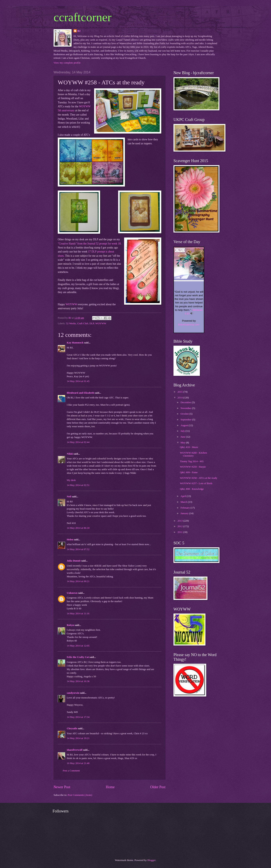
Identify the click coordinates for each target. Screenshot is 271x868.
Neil (69, 497)
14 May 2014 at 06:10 (78, 528)
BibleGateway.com (189, 325)
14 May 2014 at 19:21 (78, 738)
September (186, 420)
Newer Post (62, 787)
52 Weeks (71, 323)
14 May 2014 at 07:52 (78, 549)
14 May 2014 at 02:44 (78, 442)
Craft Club (83, 323)
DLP (92, 323)
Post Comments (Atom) (80, 795)
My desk (71, 480)
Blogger (151, 860)
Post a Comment (71, 771)
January (185, 513)
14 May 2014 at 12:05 (78, 646)
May (183, 443)
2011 (180, 532)
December (186, 402)
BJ (79, 31)
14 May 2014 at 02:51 (78, 485)
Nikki (70, 454)
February (185, 508)
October (185, 414)
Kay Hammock (75, 343)
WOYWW (71, 304)
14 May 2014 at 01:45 (78, 381)
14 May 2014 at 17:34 (78, 717)
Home (110, 787)
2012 (180, 526)
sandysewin (73, 693)
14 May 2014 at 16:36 (78, 681)
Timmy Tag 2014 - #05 (192, 461)
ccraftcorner (83, 17)
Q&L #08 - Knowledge (192, 489)
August (184, 425)
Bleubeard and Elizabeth (80, 393)
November (186, 408)
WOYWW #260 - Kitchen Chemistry (193, 454)
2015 (180, 392)
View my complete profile (67, 63)
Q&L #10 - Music (189, 447)
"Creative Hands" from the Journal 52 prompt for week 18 (89, 244)
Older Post (158, 787)
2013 (180, 521)
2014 (180, 398)
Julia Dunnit (74, 561)
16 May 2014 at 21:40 (78, 763)
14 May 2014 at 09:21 (78, 581)
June (183, 437)
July (183, 431)
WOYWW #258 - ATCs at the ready (198, 478)
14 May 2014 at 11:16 (78, 614)
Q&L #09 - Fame (189, 472)
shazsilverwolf (75, 750)
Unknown (72, 593)
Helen (70, 540)
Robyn (70, 625)
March (184, 502)
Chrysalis (72, 728)
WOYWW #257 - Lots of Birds (196, 483)
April (183, 496)
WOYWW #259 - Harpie (193, 467)
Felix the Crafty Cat (78, 657)
